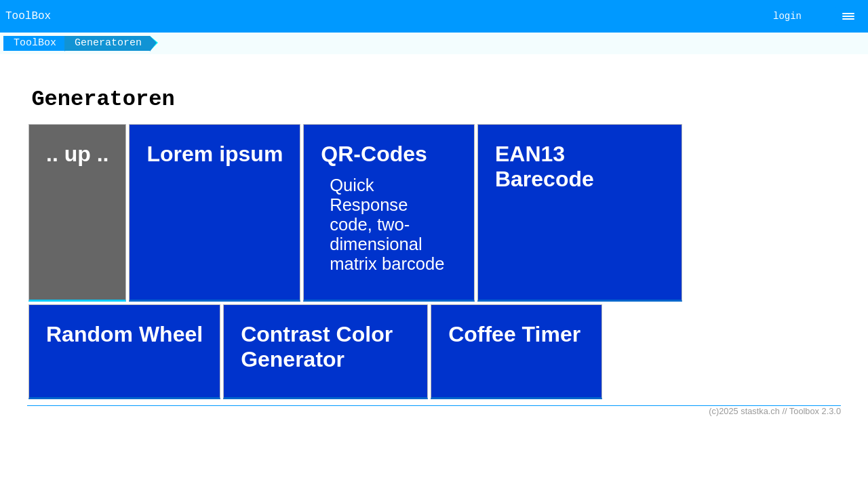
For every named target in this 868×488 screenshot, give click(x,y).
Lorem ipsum (215, 154)
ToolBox (35, 43)
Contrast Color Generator (317, 347)
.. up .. (77, 154)
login (787, 16)
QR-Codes (384, 208)
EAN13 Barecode (545, 166)
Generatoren (108, 43)
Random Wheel (124, 334)
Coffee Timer (514, 334)
